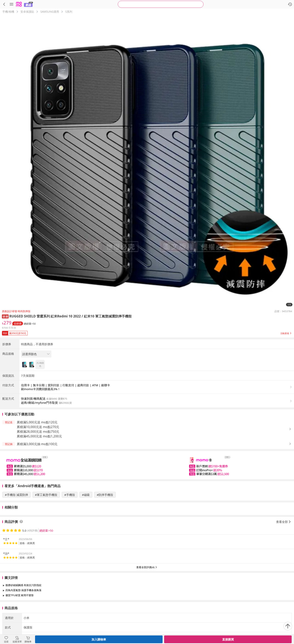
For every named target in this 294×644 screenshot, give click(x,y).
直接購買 (228, 639)
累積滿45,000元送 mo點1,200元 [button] (39, 436)
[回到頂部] (288, 626)
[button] (5, 316)
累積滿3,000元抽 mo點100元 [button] (37, 444)
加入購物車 (99, 639)
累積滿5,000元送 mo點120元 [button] (37, 422)
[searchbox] (161, 4)
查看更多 (147, 604)
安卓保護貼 (27, 12)
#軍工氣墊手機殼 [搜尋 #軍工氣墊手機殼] (46, 495)
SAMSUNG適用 (50, 12)
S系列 (69, 12)
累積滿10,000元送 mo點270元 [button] (38, 427)
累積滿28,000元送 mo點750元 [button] (38, 432)
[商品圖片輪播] (147, 162)
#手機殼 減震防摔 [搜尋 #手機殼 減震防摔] (16, 495)
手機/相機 (8, 12)
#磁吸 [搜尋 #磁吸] (86, 495)
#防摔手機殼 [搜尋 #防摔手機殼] (105, 495)
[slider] (147, 465)
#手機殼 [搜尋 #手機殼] (70, 495)
